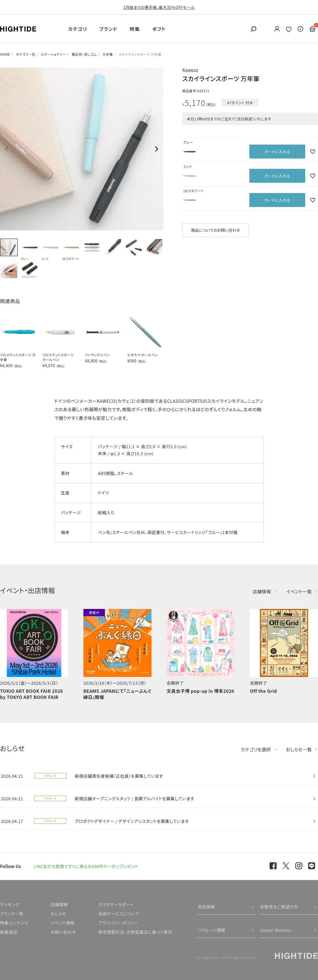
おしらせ (58, 914)
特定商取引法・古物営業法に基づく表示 (135, 932)
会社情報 (206, 907)
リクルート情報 (212, 930)
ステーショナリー (53, 54)
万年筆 (108, 54)
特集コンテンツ (14, 923)
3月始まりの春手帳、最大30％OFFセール (159, 7)
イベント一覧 (299, 591)
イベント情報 (62, 923)
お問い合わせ (63, 932)
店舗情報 (262, 591)
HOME (5, 54)
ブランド (108, 29)
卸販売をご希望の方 (279, 907)
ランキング (10, 904)
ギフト (159, 29)
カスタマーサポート (116, 904)
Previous (7, 149)
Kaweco (190, 70)
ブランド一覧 (12, 914)
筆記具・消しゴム (84, 54)
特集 (135, 29)
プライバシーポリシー (118, 923)
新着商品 (9, 932)
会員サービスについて (119, 914)
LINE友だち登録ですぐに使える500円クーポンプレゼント (86, 866)
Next (156, 149)
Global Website (276, 930)
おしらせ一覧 (299, 749)
